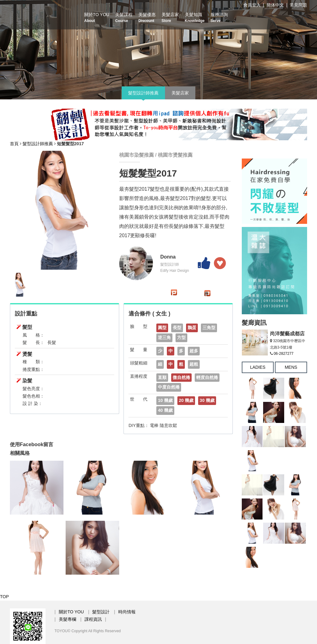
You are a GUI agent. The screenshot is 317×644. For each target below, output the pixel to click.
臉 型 (139, 326)
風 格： (33, 335)
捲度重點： (33, 369)
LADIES (258, 367)
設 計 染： (33, 403)
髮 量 (139, 350)
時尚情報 (127, 612)
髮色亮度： (33, 389)
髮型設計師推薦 (143, 93)
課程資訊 (93, 619)
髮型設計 (101, 612)
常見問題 (298, 5)
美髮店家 (170, 17)
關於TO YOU (97, 17)
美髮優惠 (147, 17)
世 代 (139, 399)
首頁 (14, 144)
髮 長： (33, 342)
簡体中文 (275, 5)
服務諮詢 (219, 17)
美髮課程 (124, 17)
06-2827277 (284, 354)
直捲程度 (139, 376)
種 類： (33, 362)
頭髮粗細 (139, 363)
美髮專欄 (67, 619)
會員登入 (252, 5)
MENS (291, 367)
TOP (4, 597)
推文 (206, 294)
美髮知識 (195, 17)
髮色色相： (33, 396)
